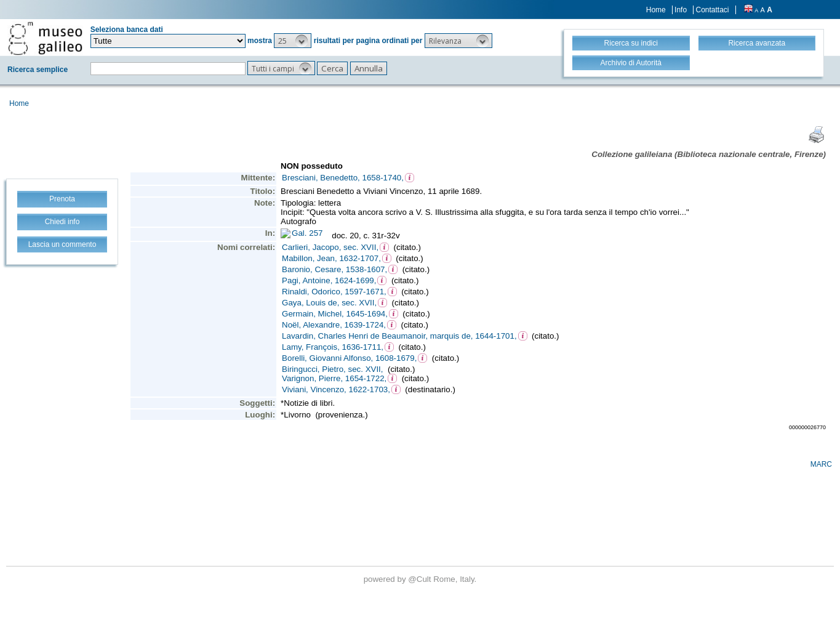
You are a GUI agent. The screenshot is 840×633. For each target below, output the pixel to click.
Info (681, 10)
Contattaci (712, 10)
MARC (821, 464)
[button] (293, 41)
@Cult (421, 579)
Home (656, 10)
